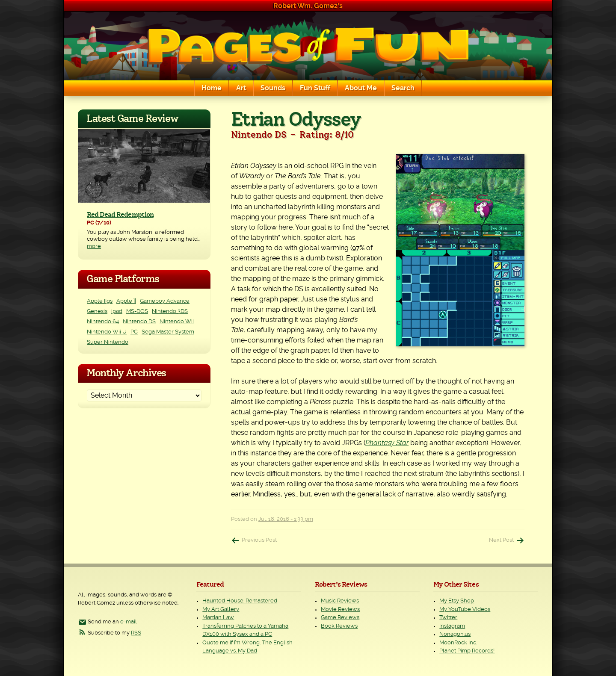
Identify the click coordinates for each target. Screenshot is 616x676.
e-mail (129, 622)
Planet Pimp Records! (467, 651)
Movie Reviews (340, 610)
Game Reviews (340, 618)
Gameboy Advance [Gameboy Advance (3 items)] (165, 301)
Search (403, 88)
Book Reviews (339, 626)
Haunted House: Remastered (240, 601)
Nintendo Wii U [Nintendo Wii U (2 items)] (107, 332)
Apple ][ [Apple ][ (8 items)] (126, 301)
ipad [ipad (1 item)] (117, 311)
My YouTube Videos (465, 610)
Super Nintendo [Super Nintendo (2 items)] (108, 342)
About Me (361, 88)
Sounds (273, 88)
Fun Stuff (315, 88)
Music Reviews (340, 601)
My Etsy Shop (457, 601)
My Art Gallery (221, 610)
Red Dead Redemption (120, 215)
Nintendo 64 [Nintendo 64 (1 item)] (103, 322)
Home (212, 88)
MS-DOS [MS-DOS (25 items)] (137, 311)
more (94, 246)
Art (241, 88)
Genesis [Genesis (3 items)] (97, 311)
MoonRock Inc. (458, 643)
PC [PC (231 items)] (134, 332)
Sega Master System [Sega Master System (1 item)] (168, 332)
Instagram (452, 626)
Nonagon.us (455, 634)
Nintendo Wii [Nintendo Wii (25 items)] (177, 322)
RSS (136, 633)
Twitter (448, 618)
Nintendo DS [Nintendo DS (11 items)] (139, 322)
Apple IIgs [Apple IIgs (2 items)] (100, 301)
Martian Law (218, 618)
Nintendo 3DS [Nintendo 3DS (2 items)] (170, 311)
